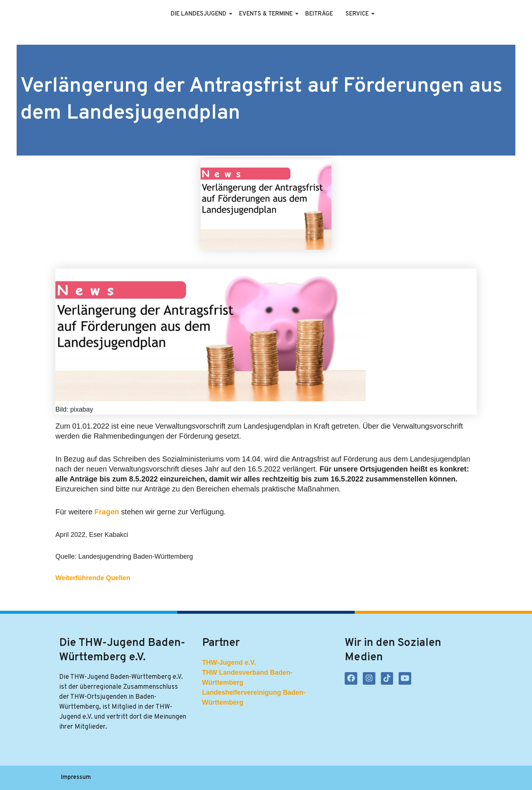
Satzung (185, 778)
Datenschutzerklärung (132, 778)
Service (358, 14)
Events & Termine (267, 14)
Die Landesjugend (200, 14)
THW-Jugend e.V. (229, 663)
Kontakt (219, 778)
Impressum (76, 778)
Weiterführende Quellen (93, 578)
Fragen (108, 512)
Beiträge (319, 14)
